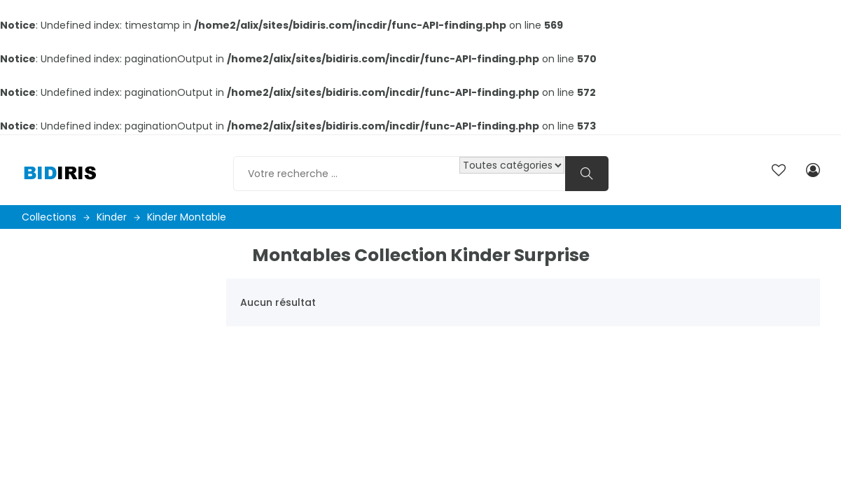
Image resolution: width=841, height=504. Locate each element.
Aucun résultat (278, 302)
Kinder (118, 217)
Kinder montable (187, 217)
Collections (56, 217)
